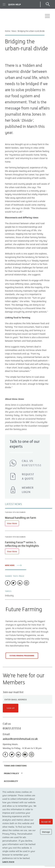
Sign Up (11, 708)
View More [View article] (12, 523)
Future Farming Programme (24, 656)
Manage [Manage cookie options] (46, 832)
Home (8, 31)
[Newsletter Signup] (28, 699)
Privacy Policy (11, 773)
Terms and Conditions (16, 766)
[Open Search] (48, 4)
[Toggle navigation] (47, 16)
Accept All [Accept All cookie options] (46, 822)
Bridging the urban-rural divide (31, 31)
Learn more (8, 862)
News (14, 31)
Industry (9, 595)
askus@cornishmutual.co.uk (20, 739)
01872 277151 (12, 728)
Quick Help (12, 4)
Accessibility (12, 781)
